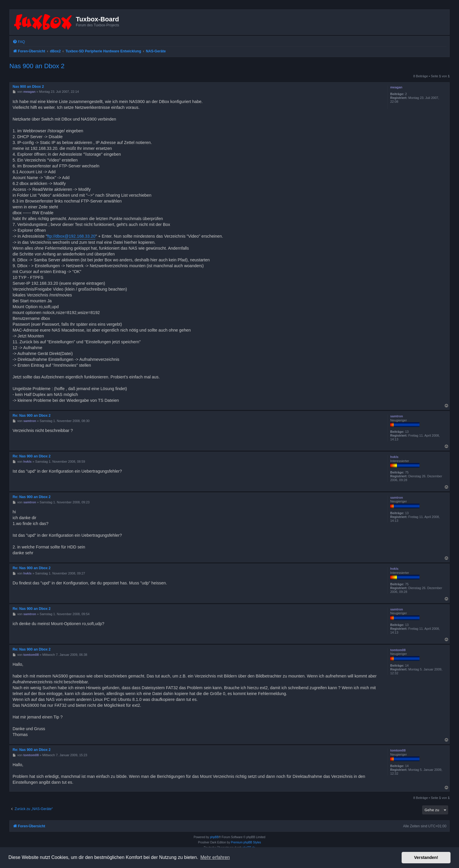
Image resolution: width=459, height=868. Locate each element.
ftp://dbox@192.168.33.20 (71, 236)
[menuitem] (19, 42)
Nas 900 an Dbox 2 (37, 66)
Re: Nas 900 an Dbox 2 (32, 416)
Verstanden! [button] (426, 857)
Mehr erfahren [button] (215, 857)
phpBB (214, 837)
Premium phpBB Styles (246, 842)
